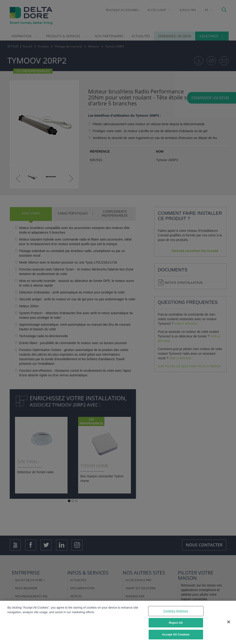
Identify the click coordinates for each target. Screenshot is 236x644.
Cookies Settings (176, 612)
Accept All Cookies (176, 636)
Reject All (176, 624)
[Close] (229, 623)
